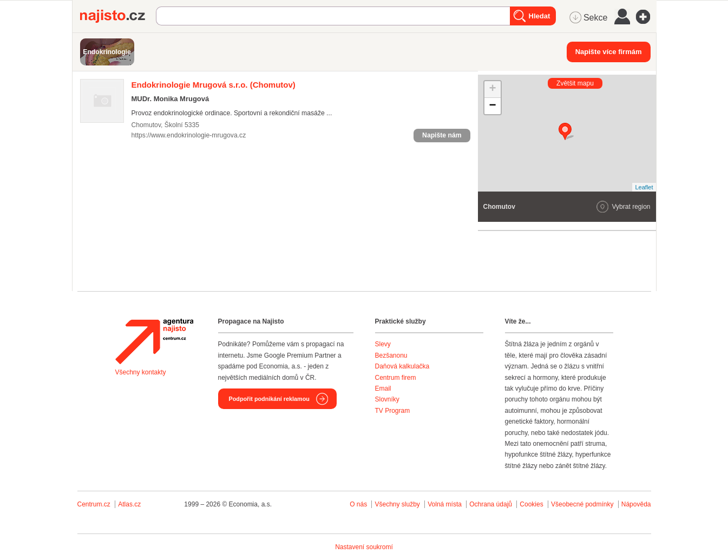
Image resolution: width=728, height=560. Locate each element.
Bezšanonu (391, 355)
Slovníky (387, 399)
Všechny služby (398, 504)
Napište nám (442, 135)
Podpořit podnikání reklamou (269, 399)
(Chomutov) (214, 85)
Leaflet (644, 187)
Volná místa (445, 504)
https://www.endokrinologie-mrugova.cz (189, 135)
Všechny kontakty (141, 372)
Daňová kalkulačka (402, 366)
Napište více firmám (609, 52)
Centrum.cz (94, 504)
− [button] (492, 106)
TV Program (393, 411)
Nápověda (636, 504)
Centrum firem (396, 378)
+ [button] (492, 89)
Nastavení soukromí (364, 547)
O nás (358, 504)
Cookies (531, 504)
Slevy (383, 344)
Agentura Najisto (154, 341)
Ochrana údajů (491, 504)
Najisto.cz (118, 16)
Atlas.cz (129, 504)
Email (383, 388)
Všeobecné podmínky (582, 504)
